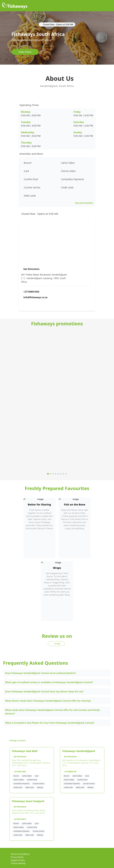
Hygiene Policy (18, 860)
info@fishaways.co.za (35, 297)
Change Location (16, 740)
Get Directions (31, 269)
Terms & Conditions (20, 854)
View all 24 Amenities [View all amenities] (84, 203)
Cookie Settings (18, 863)
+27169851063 (30, 292)
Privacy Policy (17, 857)
